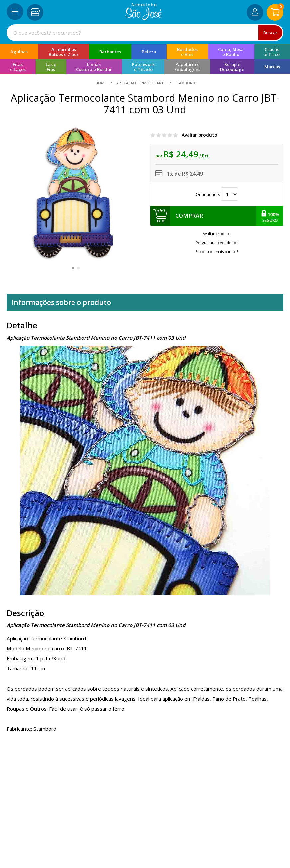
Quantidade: (217, 194)
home (101, 83)
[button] (73, 268)
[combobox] (145, 33)
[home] (144, 18)
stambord (185, 83)
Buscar (270, 32)
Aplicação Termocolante (141, 83)
